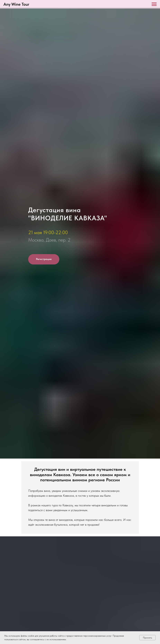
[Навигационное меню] (154, 4)
